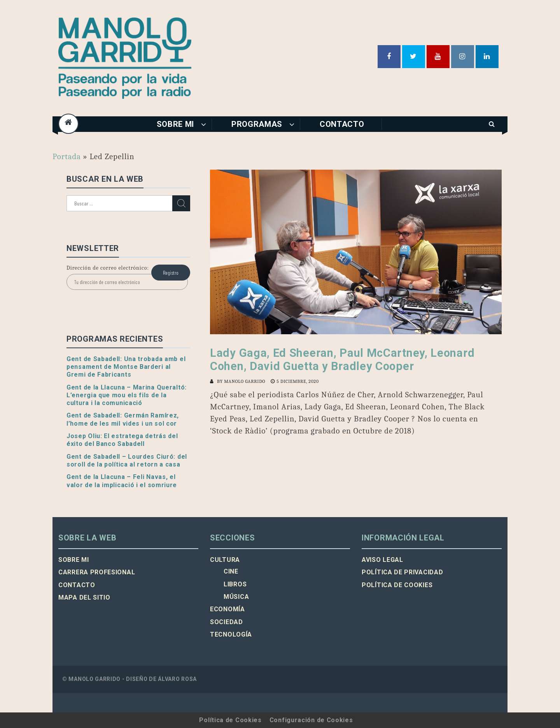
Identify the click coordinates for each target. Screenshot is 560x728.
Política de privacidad (402, 572)
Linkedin (487, 57)
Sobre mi (176, 124)
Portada (67, 156)
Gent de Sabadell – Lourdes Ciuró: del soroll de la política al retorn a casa (127, 460)
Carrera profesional (97, 572)
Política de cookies (397, 585)
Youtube (438, 57)
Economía (227, 609)
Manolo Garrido (245, 381)
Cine (231, 571)
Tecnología (231, 634)
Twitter (414, 57)
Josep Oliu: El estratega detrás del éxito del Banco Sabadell (122, 440)
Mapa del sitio (84, 597)
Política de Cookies (230, 720)
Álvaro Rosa (177, 679)
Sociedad (227, 622)
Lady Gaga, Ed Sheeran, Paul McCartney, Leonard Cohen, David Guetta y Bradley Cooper (342, 360)
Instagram (463, 57)
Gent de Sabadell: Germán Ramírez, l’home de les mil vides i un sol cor (123, 419)
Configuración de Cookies (311, 720)
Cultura (225, 560)
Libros (235, 584)
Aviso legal (382, 560)
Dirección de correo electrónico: (108, 268)
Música (236, 597)
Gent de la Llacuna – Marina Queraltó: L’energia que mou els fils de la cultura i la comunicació (127, 395)
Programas (257, 124)
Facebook (389, 57)
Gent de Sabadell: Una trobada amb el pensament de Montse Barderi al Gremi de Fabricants (126, 367)
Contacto (342, 124)
